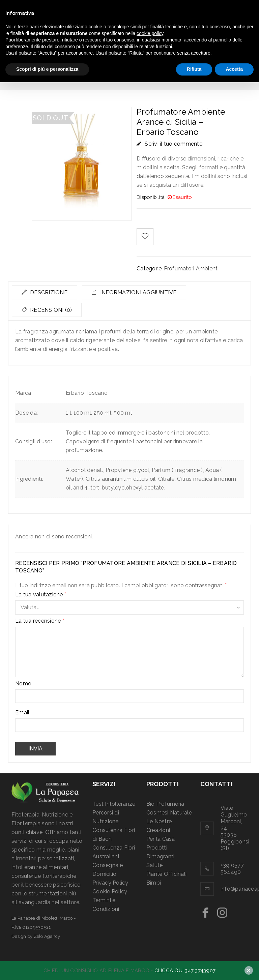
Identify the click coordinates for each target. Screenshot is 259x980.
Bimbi (154, 883)
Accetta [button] (234, 69)
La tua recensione (40, 621)
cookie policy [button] (150, 33)
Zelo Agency (47, 936)
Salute (155, 865)
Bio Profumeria (165, 804)
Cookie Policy (110, 892)
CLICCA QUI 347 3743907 (185, 971)
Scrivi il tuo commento (174, 144)
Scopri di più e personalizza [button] (47, 69)
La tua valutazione (41, 595)
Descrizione (49, 292)
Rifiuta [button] (194, 69)
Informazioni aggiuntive (140, 292)
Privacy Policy (110, 883)
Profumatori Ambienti (191, 269)
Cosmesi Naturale (169, 813)
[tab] (45, 292)
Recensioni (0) (51, 310)
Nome (23, 684)
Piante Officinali (166, 874)
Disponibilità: (151, 197)
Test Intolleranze (114, 804)
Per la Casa (161, 839)
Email (22, 713)
